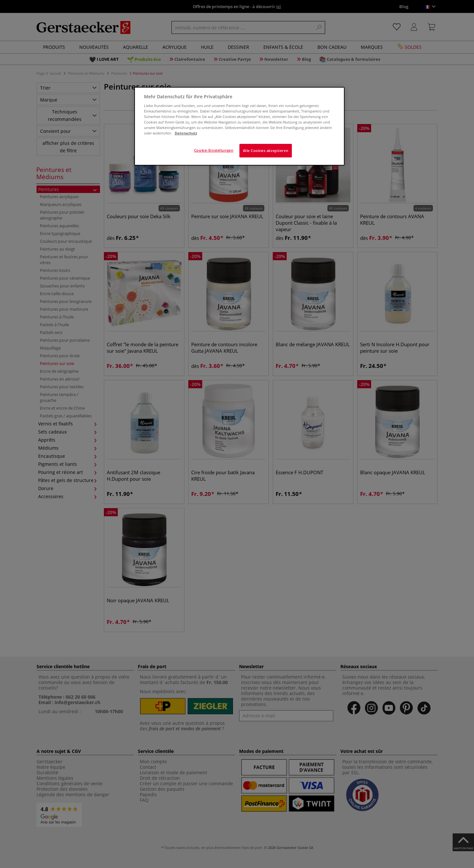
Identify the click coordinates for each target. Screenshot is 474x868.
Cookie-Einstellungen (214, 150)
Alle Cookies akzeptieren (266, 150)
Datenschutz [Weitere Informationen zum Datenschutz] (186, 133)
